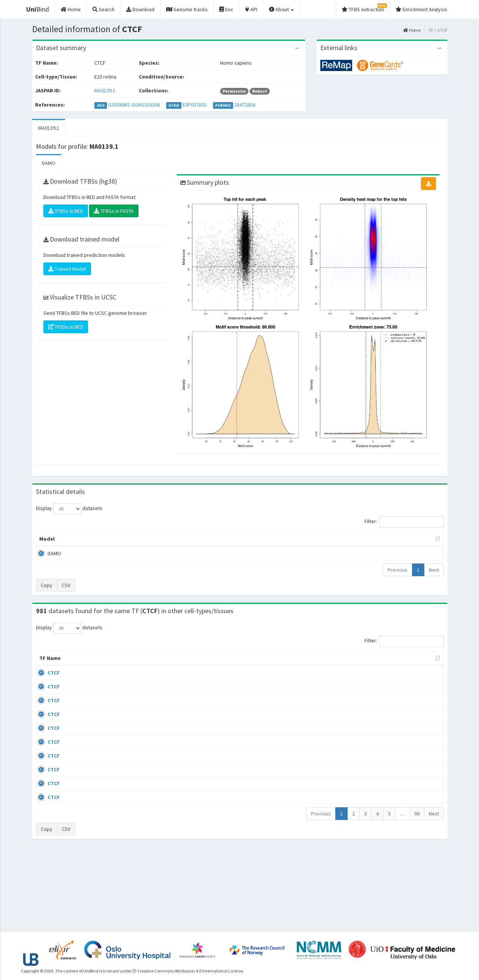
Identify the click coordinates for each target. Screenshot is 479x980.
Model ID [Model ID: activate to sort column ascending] (140, 539)
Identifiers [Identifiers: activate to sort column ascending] (385, 666)
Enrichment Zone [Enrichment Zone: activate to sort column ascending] (195, 539)
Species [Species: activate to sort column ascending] (340, 666)
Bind (38, 9)
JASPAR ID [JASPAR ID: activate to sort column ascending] (422, 662)
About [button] (281, 9)
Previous (398, 570)
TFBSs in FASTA (114, 211)
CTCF (45, 680)
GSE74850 (383, 724)
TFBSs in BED (66, 211)
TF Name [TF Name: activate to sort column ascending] (46, 662)
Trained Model (67, 269)
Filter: (404, 522)
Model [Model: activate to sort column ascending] (47, 539)
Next (434, 570)
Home (412, 30)
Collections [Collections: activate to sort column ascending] (300, 666)
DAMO (49, 163)
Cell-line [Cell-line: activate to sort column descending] (78, 666)
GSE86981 (119, 105)
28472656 (245, 105)
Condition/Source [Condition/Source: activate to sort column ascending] (154, 666)
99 (417, 893)
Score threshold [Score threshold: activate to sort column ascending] (302, 539)
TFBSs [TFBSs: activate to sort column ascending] (252, 539)
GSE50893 (383, 781)
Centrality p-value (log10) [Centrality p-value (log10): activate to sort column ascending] (381, 539)
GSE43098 (383, 680)
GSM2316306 (146, 105)
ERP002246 (384, 738)
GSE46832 (383, 702)
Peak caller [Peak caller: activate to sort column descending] (90, 539)
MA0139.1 (105, 90)
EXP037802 (195, 105)
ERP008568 (384, 759)
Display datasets (69, 509)
